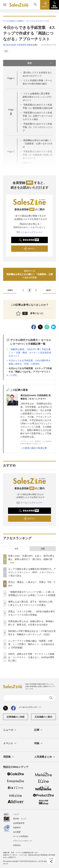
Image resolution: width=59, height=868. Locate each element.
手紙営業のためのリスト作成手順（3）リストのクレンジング (38, 127)
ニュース (10, 730)
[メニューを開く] (5, 5)
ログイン (29, 249)
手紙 (6, 51)
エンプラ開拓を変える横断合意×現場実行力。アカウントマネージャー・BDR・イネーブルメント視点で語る (32, 572)
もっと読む (12, 375)
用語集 (9, 757)
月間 (43, 549)
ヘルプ (16, 814)
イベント (10, 744)
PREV (9, 290)
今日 (16, 549)
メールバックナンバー (30, 232)
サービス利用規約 (21, 836)
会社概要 (17, 832)
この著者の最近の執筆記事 (34, 448)
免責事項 (17, 828)
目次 (40, 63)
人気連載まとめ (45, 757)
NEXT (50, 290)
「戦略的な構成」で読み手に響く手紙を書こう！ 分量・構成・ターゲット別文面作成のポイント (30, 353)
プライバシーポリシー (22, 841)
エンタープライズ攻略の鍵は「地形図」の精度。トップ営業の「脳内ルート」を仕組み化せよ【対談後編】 (31, 644)
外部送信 (17, 845)
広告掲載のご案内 (43, 717)
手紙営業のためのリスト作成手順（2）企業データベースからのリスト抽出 (38, 116)
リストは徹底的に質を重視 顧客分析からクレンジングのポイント (37, 97)
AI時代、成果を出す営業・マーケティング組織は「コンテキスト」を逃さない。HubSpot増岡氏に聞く (31, 657)
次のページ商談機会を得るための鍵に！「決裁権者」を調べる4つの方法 (30, 274)
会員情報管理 (19, 823)
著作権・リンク (20, 819)
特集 (39, 744)
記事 (39, 730)
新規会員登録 (29, 240)
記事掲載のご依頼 (16, 717)
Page (11, 78)
